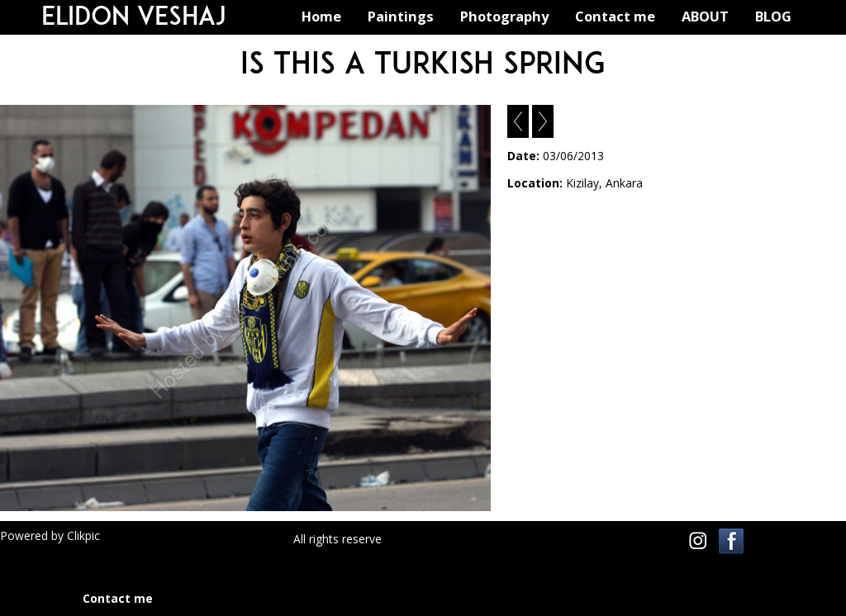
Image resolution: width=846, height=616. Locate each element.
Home (321, 16)
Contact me (615, 16)
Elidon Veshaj (134, 15)
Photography (504, 16)
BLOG (773, 16)
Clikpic (83, 535)
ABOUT (705, 16)
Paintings (401, 16)
